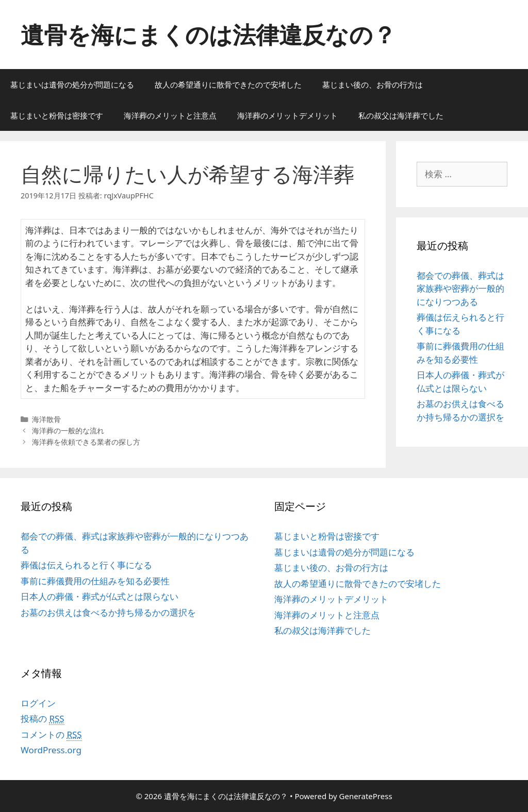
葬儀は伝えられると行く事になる (86, 565)
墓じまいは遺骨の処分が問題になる (72, 84)
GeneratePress (366, 796)
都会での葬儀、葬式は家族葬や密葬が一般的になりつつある (460, 289)
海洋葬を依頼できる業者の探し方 (86, 442)
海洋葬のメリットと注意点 (170, 115)
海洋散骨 (46, 419)
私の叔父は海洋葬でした (401, 115)
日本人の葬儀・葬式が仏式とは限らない (100, 596)
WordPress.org (51, 750)
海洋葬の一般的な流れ (68, 430)
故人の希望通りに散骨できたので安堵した (228, 84)
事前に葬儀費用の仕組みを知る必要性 (95, 581)
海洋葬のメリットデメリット (287, 115)
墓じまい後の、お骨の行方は (373, 84)
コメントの (51, 735)
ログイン (38, 703)
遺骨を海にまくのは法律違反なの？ (208, 34)
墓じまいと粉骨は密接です (57, 115)
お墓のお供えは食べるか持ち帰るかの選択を (108, 612)
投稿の (43, 719)
